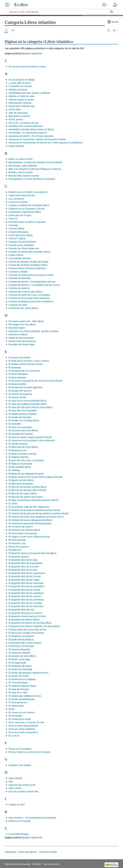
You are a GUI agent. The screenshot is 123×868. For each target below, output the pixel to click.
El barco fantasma (18, 374)
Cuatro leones (16, 255)
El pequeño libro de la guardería (25, 563)
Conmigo (13, 225)
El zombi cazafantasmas (21, 699)
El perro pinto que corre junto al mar (27, 629)
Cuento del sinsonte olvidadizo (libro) (28, 265)
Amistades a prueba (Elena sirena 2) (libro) (31, 129)
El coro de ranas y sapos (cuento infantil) (30, 437)
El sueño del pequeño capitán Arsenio (28, 673)
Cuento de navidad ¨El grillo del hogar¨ (29, 262)
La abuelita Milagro (19, 834)
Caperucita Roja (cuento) (22, 195)
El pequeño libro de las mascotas (26, 583)
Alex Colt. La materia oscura (23, 123)
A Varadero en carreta (20, 86)
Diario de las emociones (21, 338)
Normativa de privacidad (17, 864)
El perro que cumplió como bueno (26, 633)
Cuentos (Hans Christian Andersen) (27, 268)
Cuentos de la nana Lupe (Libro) (26, 292)
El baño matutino (17, 377)
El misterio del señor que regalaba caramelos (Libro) (36, 517)
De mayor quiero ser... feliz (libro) (26, 321)
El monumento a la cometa (23, 533)
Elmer (12, 709)
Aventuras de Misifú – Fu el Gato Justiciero (31, 136)
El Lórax (13, 503)
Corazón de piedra (18, 232)
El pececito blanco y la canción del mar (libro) (32, 553)
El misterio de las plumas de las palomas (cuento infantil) (38, 513)
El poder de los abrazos (21, 639)
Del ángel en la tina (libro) (22, 324)
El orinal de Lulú (17, 543)
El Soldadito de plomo (20, 666)
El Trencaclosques (18, 682)
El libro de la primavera (21, 484)
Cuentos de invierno (19, 288)
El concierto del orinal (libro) (23, 430)
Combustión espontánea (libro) (25, 212)
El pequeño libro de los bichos (24, 590)
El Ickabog (14, 470)
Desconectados (17, 328)
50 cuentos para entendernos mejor (27, 66)
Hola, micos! (15, 788)
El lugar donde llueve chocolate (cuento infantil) (33, 500)
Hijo (11, 781)
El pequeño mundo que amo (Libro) (27, 616)
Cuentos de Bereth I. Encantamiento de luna (32, 282)
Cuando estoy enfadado (21, 245)
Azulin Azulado (16, 146)
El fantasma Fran (18, 450)
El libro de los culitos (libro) (23, 493)
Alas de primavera (18, 113)
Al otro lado (15, 109)
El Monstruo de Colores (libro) (24, 530)
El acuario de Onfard (19, 357)
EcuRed (21, 5)
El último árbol (16, 706)
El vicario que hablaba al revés (25, 696)
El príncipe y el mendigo (21, 646)
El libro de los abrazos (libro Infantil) (27, 490)
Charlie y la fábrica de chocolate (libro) (29, 205)
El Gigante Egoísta (18, 457)
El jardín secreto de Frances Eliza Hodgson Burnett (36, 477)
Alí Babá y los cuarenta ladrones (26, 126)
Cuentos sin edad (18, 305)
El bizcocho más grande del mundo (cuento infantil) (36, 381)
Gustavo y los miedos (20, 765)
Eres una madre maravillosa (23, 732)
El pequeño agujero (19, 557)
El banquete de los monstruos (24, 371)
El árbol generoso (18, 702)
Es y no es (14, 736)
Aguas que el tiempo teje (22, 106)
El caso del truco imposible (23, 410)
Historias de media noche (22, 785)
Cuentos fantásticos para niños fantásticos (31, 301)
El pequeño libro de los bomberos (26, 593)
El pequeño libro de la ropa (23, 570)
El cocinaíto (15, 424)
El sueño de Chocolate (21, 669)
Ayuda (115, 22)
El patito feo (15, 550)
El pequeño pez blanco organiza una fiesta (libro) (34, 626)
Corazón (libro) (16, 228)
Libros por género (28, 852)
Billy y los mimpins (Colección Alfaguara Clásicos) (35, 169)
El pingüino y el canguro (21, 636)
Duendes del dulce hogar (22, 344)
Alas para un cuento (19, 116)
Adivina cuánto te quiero (21, 100)
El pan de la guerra (19, 547)
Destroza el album (18, 334)
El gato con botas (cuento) (22, 454)
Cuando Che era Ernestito (22, 242)
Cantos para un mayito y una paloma (28, 192)
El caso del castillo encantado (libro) (28, 404)
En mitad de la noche (20, 719)
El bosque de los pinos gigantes (25, 387)
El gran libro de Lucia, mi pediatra (26, 460)
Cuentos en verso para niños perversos (29, 298)
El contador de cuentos (21, 434)
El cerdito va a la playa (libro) (24, 420)
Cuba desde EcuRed (20, 258)
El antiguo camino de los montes (26, 364)
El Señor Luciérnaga (19, 659)
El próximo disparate (19, 649)
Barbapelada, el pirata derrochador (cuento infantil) (35, 162)
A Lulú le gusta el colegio (22, 80)
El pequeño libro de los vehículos (26, 606)
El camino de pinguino (20, 394)
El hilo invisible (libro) (20, 467)
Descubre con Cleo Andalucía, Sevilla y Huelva (33, 331)
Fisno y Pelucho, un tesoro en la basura (30, 752)
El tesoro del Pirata (19, 676)
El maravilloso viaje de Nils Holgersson (29, 507)
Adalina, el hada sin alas (21, 96)
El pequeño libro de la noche (24, 566)
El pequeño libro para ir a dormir (26, 613)
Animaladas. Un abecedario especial (28, 133)
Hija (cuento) (15, 778)
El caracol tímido (17, 397)
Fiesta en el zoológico (20, 749)
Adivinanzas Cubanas (20, 103)
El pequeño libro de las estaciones (27, 573)
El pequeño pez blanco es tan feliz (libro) (30, 623)
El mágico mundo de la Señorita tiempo (29, 537)
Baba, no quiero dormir (21, 159)
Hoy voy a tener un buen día (23, 791)
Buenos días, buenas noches (24, 176)
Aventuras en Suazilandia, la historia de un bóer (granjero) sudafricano (46, 143)
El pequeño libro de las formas (25, 576)
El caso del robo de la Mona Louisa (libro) (30, 407)
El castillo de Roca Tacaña (22, 414)
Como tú (13, 218)
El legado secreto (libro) (21, 480)
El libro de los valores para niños (26, 497)
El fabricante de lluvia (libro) (23, 447)
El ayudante (15, 367)
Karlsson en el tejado (20, 821)
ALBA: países (16, 119)
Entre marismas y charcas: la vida (26, 722)
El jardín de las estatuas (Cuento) (26, 474)
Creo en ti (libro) (17, 238)
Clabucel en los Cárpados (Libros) (27, 209)
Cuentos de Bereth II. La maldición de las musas (34, 285)
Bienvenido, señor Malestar (23, 166)
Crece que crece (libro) (21, 235)
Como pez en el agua (20, 215)
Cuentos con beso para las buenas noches (31, 275)
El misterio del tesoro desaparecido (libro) (30, 520)
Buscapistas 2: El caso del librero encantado (32, 179)
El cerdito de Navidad (20, 417)
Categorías (10, 852)
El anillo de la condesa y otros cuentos (29, 361)
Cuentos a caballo (18, 272)
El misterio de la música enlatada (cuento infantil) (34, 510)
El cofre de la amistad (20, 427)
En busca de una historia (22, 712)
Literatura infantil (48, 852)
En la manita (15, 716)
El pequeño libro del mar (21, 610)
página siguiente (32, 53)
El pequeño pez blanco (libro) (24, 619)
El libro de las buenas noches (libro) (27, 487)
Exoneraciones (51, 864)
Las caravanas (16, 199)
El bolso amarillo (17, 384)
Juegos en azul (17, 804)
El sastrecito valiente (19, 653)
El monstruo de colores (21, 527)
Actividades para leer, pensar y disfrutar (29, 93)
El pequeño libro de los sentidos (25, 603)
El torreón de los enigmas (22, 679)
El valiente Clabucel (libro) (22, 686)
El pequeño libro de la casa (23, 560)
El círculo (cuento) (18, 444)
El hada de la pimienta (20, 464)
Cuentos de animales (20, 278)
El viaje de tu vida (18, 692)
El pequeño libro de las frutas (24, 580)
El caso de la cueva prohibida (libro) (27, 401)
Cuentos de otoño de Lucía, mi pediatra (29, 295)
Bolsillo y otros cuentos (21, 172)
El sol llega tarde (17, 663)
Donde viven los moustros (22, 341)
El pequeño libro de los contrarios (26, 600)
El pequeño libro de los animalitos (26, 586)
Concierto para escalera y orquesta (27, 222)
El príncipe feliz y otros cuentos (25, 643)
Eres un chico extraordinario (23, 726)
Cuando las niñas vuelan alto (24, 248)
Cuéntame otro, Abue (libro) (23, 308)
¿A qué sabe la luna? (20, 83)
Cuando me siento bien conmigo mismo (29, 252)
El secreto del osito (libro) (22, 656)
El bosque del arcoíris (20, 391)
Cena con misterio (18, 202)
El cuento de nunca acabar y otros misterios (32, 440)
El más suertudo (17, 540)
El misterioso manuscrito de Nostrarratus (30, 523)
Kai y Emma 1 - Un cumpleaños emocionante (32, 818)
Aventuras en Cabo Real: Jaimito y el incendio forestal (37, 139)
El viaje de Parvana (19, 689)
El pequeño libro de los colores (25, 596)
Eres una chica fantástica (22, 729)
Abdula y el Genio (18, 90)
